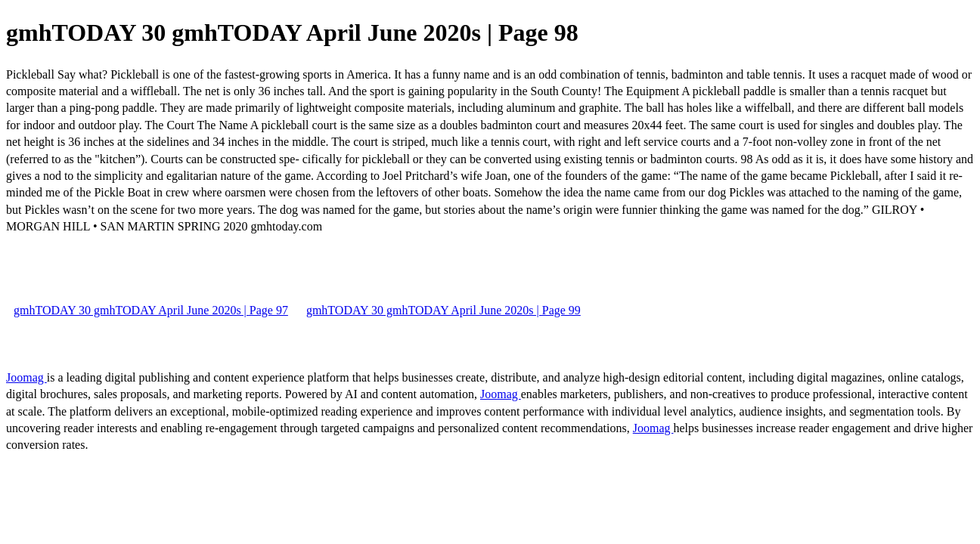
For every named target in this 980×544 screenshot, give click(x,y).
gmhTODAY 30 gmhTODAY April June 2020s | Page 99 (443, 310)
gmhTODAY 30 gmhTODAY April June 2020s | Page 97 (151, 310)
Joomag (26, 377)
